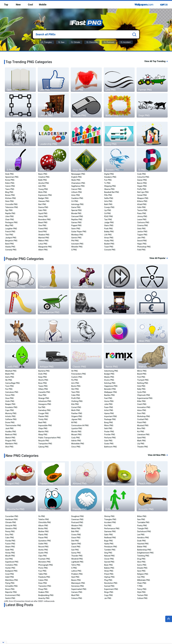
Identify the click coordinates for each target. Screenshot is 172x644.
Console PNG (110, 250)
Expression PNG (45, 195)
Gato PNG (42, 210)
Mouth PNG (10, 556)
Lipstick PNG (77, 428)
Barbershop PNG (144, 550)
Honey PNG (10, 553)
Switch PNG (10, 598)
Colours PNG (77, 598)
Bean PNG (109, 565)
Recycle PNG (44, 441)
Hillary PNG (43, 389)
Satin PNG (109, 535)
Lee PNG (141, 535)
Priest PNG (109, 574)
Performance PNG (112, 528)
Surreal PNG (109, 586)
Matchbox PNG (12, 580)
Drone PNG (10, 422)
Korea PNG (10, 180)
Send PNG (43, 232)
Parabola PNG (44, 577)
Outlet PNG (43, 544)
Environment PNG (13, 595)
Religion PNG (143, 574)
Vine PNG (42, 225)
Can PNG (141, 577)
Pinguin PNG (11, 441)
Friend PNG (43, 229)
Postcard (109, 42)
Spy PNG (9, 210)
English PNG (76, 177)
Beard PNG (142, 374)
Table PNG (43, 574)
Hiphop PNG (109, 577)
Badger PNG (43, 198)
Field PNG (141, 250)
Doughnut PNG (77, 516)
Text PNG (9, 235)
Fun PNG (108, 180)
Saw (61, 42)
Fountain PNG (44, 559)
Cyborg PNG (43, 447)
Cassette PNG (44, 392)
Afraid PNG (142, 204)
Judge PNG (109, 222)
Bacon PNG (142, 183)
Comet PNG (76, 407)
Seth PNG (108, 428)
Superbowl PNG (12, 562)
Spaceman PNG (12, 177)
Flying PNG (10, 583)
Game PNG (76, 207)
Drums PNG (109, 380)
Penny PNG (10, 531)
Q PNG (74, 250)
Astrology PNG (77, 204)
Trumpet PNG (143, 380)
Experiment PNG (111, 589)
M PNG (74, 422)
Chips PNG (43, 428)
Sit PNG (75, 371)
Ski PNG (9, 380)
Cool (30, 5)
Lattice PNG (76, 571)
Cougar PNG (43, 413)
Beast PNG (43, 222)
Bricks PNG (43, 528)
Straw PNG (109, 571)
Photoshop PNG (144, 247)
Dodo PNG (43, 374)
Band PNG (10, 244)
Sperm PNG (76, 544)
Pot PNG (108, 526)
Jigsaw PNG (76, 419)
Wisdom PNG (77, 526)
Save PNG (141, 571)
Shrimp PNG (109, 516)
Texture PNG (142, 595)
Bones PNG (10, 195)
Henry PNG (43, 216)
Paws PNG (142, 213)
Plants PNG (43, 535)
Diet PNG (75, 541)
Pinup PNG (43, 589)
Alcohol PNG (44, 183)
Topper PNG (142, 235)
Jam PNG (141, 238)
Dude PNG (141, 541)
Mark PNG (141, 441)
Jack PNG (9, 428)
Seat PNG (75, 577)
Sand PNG (141, 438)
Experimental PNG (145, 398)
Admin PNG (76, 441)
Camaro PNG (77, 592)
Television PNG (12, 207)
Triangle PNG (143, 528)
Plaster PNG (43, 416)
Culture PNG (142, 598)
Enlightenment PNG (145, 553)
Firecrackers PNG (79, 374)
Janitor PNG (142, 232)
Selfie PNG (109, 198)
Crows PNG (76, 535)
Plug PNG (108, 580)
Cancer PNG (76, 189)
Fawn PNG (109, 407)
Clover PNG (109, 559)
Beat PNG (42, 422)
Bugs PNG (109, 541)
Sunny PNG (76, 553)
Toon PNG (10, 386)
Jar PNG (108, 598)
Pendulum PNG (111, 547)
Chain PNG (142, 583)
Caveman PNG (77, 519)
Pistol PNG (142, 422)
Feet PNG (108, 398)
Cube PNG (76, 395)
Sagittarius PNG (78, 186)
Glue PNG (42, 395)
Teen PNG (75, 392)
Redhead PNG (110, 538)
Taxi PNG (108, 219)
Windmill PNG (77, 559)
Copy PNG (109, 595)
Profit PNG (76, 398)
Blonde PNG (76, 213)
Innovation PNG (144, 407)
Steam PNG (10, 547)
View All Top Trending (156, 61)
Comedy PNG (11, 250)
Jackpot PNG (11, 238)
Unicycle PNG (11, 526)
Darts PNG (10, 377)
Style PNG (141, 592)
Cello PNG (141, 207)
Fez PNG (9, 389)
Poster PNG (109, 432)
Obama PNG (109, 189)
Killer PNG (141, 401)
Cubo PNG (10, 538)
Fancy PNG (142, 589)
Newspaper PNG (78, 174)
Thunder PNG (77, 556)
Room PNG (10, 589)
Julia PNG (108, 404)
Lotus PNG (43, 244)
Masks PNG (109, 377)
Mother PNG (43, 531)
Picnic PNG (43, 568)
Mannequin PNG (78, 583)
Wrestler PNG (77, 247)
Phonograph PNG (46, 565)
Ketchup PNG (110, 383)
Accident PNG (110, 522)
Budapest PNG (11, 571)
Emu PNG (9, 535)
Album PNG (43, 526)
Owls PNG (141, 229)
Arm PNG (75, 383)
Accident (126, 42)
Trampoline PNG (45, 444)
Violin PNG (10, 401)
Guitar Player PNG (79, 232)
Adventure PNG (45, 401)
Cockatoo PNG (11, 565)
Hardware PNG (11, 519)
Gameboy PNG (44, 410)
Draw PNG (43, 583)
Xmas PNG (109, 238)
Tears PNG (10, 189)
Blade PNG (10, 374)
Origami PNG (77, 416)
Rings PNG (109, 592)
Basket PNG (109, 244)
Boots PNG (76, 386)
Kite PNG (75, 404)
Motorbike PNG (78, 444)
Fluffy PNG (142, 189)
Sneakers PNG (110, 177)
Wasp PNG (43, 435)
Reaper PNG (10, 404)
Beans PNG (76, 580)
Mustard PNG (143, 425)
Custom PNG (77, 377)
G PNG (74, 568)
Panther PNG (77, 413)
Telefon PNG (44, 519)
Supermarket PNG (79, 589)
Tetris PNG (76, 565)
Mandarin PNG (11, 444)
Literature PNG (143, 435)
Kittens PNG (142, 201)
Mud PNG (75, 595)
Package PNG (110, 419)
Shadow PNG (44, 235)
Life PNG (108, 235)
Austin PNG (43, 553)
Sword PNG (142, 241)
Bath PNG (108, 204)
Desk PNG (10, 174)
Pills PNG (108, 195)
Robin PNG (10, 183)
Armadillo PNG (11, 586)
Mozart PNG (76, 435)
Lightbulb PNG (77, 562)
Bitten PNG (142, 516)
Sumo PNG (142, 565)
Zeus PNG (9, 398)
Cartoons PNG (143, 222)
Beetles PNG (110, 395)
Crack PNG (76, 547)
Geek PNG (10, 550)
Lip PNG (108, 210)
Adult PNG (10, 577)
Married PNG (44, 238)
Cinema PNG (142, 225)
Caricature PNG (12, 392)
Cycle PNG (142, 392)
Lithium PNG (77, 192)
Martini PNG (43, 432)
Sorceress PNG (78, 586)
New (18, 5)
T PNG (140, 586)
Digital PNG (109, 174)
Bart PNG (42, 204)
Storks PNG (43, 550)
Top (6, 5)
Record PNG (43, 547)
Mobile (43, 5)
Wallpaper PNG (111, 392)
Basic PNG (43, 174)
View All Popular (159, 258)
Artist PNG (109, 410)
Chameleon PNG (78, 183)
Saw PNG (141, 519)
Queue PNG (142, 180)
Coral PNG (10, 574)
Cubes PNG (43, 580)
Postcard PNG (77, 522)
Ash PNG (42, 186)
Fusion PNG (10, 544)
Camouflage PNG (13, 383)
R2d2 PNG (109, 216)
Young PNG (43, 189)
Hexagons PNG (45, 404)
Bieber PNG (142, 547)
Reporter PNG (11, 592)
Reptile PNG (10, 213)
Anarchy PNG (44, 598)
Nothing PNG (143, 383)
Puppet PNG (76, 225)
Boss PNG (43, 383)
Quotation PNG (45, 541)
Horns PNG (109, 401)
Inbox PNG (142, 410)
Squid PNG (43, 213)
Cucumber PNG (12, 516)
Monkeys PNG (77, 235)
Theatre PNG (143, 447)
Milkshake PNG (144, 580)
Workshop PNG (144, 416)
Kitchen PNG (11, 198)
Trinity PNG (43, 419)
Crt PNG (75, 201)
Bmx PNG (141, 428)
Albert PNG (43, 250)
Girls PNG (108, 201)
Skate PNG (76, 180)
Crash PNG (142, 404)
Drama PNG (43, 207)
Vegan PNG (142, 186)
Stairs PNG (109, 225)
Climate (76, 42)
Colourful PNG (143, 177)
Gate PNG (108, 441)
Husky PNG (109, 241)
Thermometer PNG (13, 425)
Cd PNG (108, 213)
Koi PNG (141, 432)
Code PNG (141, 174)
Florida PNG (10, 541)
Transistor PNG (45, 586)
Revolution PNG (111, 583)
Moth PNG (76, 410)
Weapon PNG (143, 198)
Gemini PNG (76, 238)
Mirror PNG (142, 371)
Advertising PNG (111, 371)
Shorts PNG (43, 380)
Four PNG (42, 571)
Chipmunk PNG (144, 395)
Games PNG (76, 222)
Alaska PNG (10, 247)
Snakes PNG (43, 592)
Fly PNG (75, 380)
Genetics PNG (11, 528)
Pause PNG (43, 538)
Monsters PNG (44, 562)
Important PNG (111, 416)
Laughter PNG (11, 229)
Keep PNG (43, 377)
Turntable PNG (143, 522)
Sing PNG (108, 553)
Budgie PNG (109, 374)
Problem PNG (77, 574)
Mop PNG (9, 225)
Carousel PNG (77, 216)
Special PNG (76, 210)
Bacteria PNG (44, 371)
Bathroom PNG (111, 447)
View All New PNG (158, 455)
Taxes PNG (43, 386)
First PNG (141, 377)
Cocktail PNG (143, 419)
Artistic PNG (10, 416)
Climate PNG (11, 522)
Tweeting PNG (143, 556)
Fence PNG (10, 395)
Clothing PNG (77, 401)
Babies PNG (109, 568)
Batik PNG (43, 180)
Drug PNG (141, 559)
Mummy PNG (11, 413)
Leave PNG (142, 219)
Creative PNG (44, 177)
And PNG (9, 559)
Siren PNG (10, 201)
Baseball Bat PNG (112, 192)
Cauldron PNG (77, 198)
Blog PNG (9, 192)
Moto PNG (43, 192)
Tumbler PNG (110, 550)
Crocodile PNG (11, 204)
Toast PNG (109, 247)
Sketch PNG (10, 438)
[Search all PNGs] (86, 34)
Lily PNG (141, 444)
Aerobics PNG (143, 538)
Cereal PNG (142, 195)
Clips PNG (43, 556)
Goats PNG (109, 444)
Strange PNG (44, 398)
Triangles (47, 42)
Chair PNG (10, 219)
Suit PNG (75, 550)
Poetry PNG (142, 526)
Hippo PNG (142, 244)
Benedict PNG (110, 389)
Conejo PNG (109, 207)
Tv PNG (107, 183)
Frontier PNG (110, 435)
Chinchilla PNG (45, 522)
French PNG (10, 232)
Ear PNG (42, 407)
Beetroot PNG (11, 435)
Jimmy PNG (142, 216)
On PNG (42, 516)
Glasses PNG (44, 201)
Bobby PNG (109, 232)
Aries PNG (76, 195)
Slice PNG (141, 562)
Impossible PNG (45, 425)
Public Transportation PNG (49, 438)
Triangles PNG (110, 519)
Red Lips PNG (143, 192)
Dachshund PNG (144, 531)
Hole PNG (141, 386)
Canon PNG (10, 186)
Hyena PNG (109, 413)
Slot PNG (75, 389)
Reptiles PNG (77, 219)
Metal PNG (76, 528)
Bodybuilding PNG (46, 595)
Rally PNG (141, 389)
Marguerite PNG (45, 247)
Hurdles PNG (11, 432)
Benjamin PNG (11, 241)
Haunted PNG (143, 544)
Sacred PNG (109, 562)
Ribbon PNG (43, 241)
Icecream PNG (77, 244)
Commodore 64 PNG (80, 425)
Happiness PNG (111, 386)
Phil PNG (75, 241)
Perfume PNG (110, 438)
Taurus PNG (142, 210)
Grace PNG (76, 538)
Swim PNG (76, 229)
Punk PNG (109, 229)
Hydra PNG (109, 544)
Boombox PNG (44, 219)
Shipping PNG (110, 186)
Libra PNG (10, 216)
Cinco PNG (76, 447)
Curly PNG (76, 438)
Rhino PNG (109, 425)
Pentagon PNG (11, 222)
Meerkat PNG (11, 371)
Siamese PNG (110, 531)
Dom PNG (141, 413)
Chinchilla (92, 42)
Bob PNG (75, 531)
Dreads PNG (142, 568)
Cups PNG (10, 410)
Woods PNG (76, 432)
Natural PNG (109, 556)
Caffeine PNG (11, 419)
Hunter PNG (10, 568)
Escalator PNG (11, 407)
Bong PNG (109, 422)
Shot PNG (9, 447)
